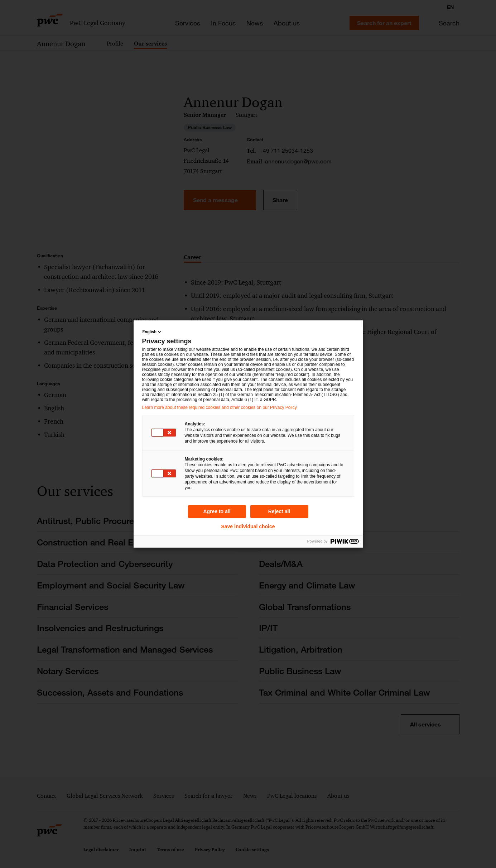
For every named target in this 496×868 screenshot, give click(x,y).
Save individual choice (248, 526)
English (152, 332)
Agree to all (217, 511)
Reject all (279, 511)
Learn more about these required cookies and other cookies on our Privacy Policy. (220, 407)
